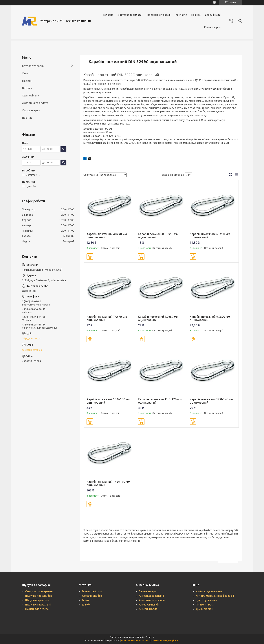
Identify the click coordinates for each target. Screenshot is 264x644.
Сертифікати (213, 15)
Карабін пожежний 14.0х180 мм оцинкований (108, 483)
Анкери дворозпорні (151, 596)
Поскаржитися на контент (135, 640)
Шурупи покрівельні (37, 600)
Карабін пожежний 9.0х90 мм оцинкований (210, 318)
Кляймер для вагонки (209, 591)
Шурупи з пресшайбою (39, 596)
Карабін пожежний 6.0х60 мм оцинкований (210, 236)
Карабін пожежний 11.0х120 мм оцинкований (160, 401)
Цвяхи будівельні (206, 600)
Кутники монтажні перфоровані (215, 596)
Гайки (85, 600)
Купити (90, 257)
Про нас (196, 15)
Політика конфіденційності (166, 640)
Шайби (86, 605)
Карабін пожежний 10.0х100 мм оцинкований (108, 401)
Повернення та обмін (159, 15)
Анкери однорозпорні (152, 600)
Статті (26, 73)
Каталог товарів (33, 66)
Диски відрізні (204, 609)
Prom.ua (150, 637)
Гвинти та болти (92, 591)
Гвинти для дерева (37, 609)
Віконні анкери (148, 591)
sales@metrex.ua (32, 350)
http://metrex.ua (31, 339)
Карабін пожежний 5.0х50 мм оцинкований (158, 236)
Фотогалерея (212, 27)
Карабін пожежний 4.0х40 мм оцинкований (107, 236)
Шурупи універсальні (38, 605)
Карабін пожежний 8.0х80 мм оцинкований (158, 318)
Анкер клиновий (149, 605)
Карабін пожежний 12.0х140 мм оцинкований (212, 401)
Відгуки (27, 88)
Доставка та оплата (130, 15)
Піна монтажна (205, 605)
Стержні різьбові (92, 596)
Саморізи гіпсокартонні (39, 591)
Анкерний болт (148, 609)
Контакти (181, 15)
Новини (27, 81)
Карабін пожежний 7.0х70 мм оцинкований (107, 318)
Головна (108, 15)
